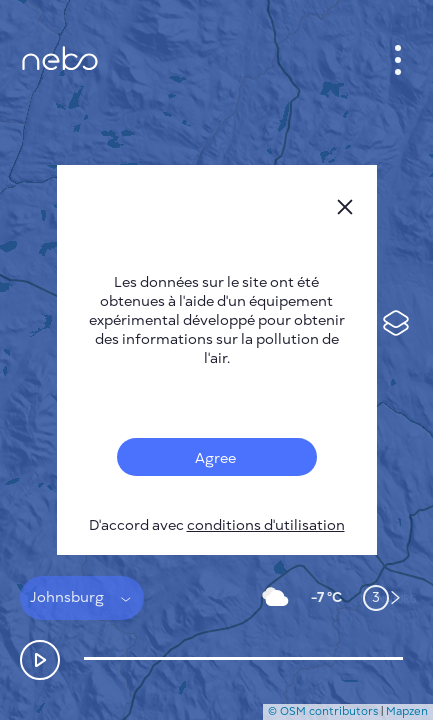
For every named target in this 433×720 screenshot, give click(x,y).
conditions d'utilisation (266, 525)
